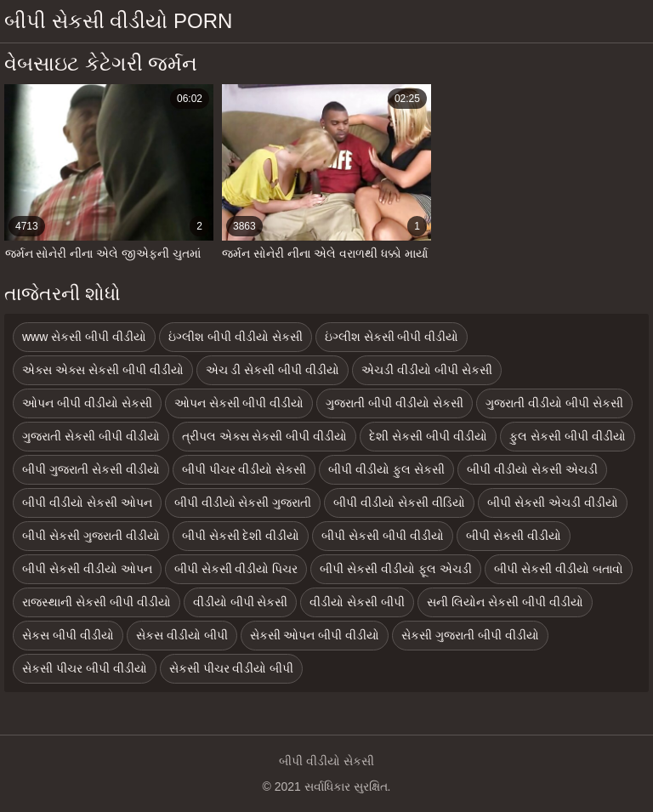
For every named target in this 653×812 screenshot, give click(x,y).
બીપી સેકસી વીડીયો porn (118, 21)
